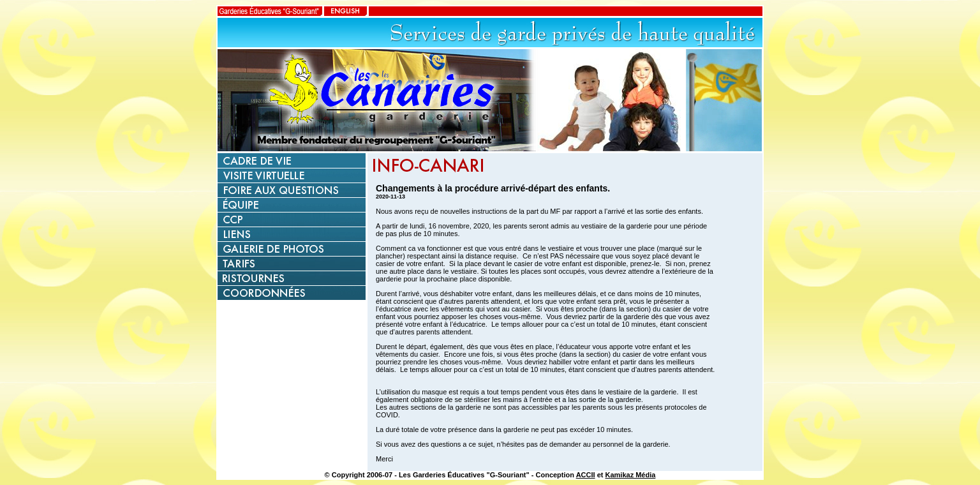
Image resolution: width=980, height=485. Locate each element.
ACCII (586, 475)
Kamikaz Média (631, 475)
